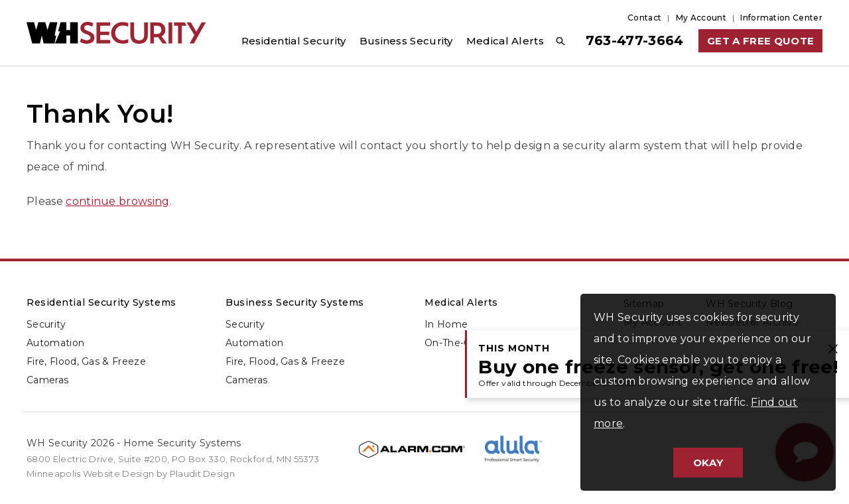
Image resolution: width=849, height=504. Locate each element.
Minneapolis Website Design (90, 473)
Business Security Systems (295, 302)
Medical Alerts (461, 302)
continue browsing (117, 201)
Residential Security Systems (101, 302)
